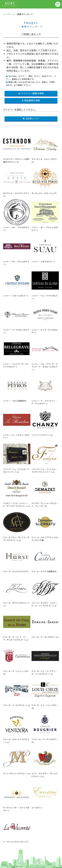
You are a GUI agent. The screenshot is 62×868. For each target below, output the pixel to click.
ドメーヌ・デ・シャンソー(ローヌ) (17, 659)
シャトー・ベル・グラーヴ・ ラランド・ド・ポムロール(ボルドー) (45, 353)
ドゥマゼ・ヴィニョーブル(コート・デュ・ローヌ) (45, 491)
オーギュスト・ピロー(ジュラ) (45, 179)
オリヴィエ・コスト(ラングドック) (17, 181)
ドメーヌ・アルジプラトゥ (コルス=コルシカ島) (45, 525)
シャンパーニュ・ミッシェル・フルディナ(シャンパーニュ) (45, 457)
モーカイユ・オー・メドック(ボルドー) (17, 795)
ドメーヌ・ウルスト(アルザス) (17, 558)
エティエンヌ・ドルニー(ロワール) (45, 147)
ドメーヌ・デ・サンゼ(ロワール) (45, 623)
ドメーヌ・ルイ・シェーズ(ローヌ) (45, 693)
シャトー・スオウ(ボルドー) (45, 248)
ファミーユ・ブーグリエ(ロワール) (45, 727)
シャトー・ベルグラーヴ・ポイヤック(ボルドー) (17, 352)
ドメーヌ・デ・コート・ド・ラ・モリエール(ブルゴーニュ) (17, 625)
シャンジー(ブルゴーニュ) (45, 421)
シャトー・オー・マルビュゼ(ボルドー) (45, 215)
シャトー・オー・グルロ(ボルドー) (17, 215)
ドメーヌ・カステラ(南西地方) (45, 558)
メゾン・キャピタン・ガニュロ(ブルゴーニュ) (45, 761)
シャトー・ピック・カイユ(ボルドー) (45, 317)
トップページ (9, 14)
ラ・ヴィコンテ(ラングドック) (17, 828)
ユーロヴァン (45, 794)
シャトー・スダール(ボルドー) (17, 282)
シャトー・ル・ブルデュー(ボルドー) (17, 423)
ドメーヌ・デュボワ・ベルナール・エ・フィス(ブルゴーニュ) (45, 590)
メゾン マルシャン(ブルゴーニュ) (17, 760)
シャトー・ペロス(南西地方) (17, 387)
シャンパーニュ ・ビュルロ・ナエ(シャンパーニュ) (17, 457)
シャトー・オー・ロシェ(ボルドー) (17, 249)
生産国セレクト (31, 119)
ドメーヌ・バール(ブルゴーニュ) (17, 691)
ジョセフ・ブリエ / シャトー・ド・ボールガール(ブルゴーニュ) (17, 491)
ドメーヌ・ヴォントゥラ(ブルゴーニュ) (17, 727)
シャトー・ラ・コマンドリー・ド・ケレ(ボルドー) (45, 388)
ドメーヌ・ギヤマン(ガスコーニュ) (17, 590)
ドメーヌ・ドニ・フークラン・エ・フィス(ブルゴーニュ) (45, 659)
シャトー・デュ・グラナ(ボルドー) (45, 283)
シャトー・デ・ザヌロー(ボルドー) (17, 317)
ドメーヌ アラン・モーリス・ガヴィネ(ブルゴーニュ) (17, 525)
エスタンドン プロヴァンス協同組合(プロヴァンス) (17, 147)
